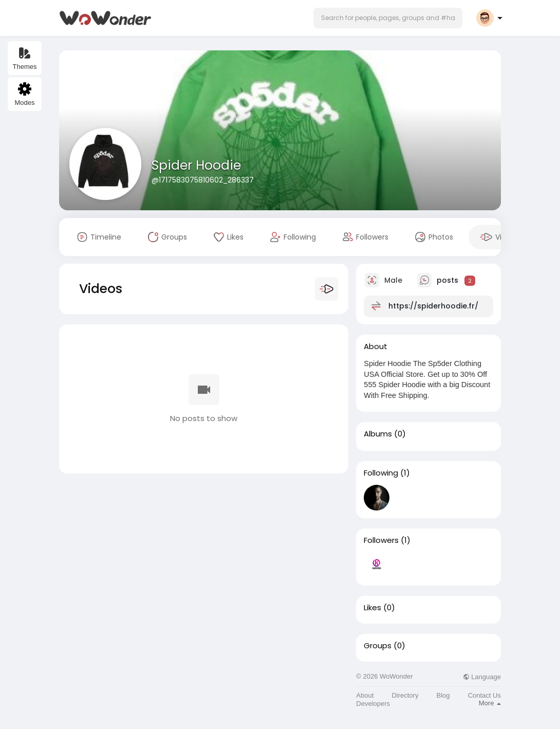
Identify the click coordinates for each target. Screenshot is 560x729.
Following (381, 473)
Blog (443, 695)
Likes (372, 608)
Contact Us (484, 695)
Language (482, 677)
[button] (388, 18)
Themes (25, 58)
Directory (405, 695)
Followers (381, 540)
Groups (378, 646)
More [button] (490, 703)
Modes (24, 94)
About (365, 695)
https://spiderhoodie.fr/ (433, 306)
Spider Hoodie (196, 165)
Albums (378, 434)
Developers (373, 704)
